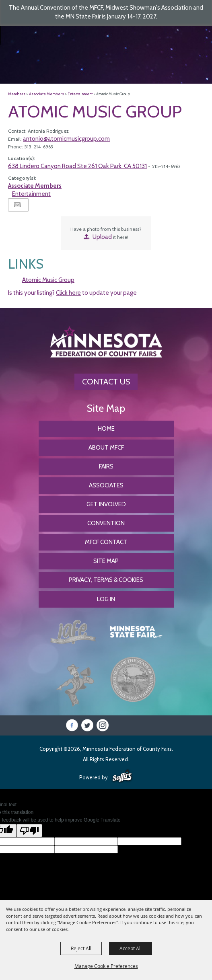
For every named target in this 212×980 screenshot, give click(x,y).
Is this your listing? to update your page (72, 293)
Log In (106, 599)
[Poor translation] (29, 831)
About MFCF (106, 448)
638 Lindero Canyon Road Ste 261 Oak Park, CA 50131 (77, 166)
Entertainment (80, 94)
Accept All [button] (131, 948)
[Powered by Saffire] (122, 777)
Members (17, 94)
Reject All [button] (81, 948)
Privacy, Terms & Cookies (106, 580)
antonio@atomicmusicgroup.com (66, 139)
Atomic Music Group (48, 280)
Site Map (106, 561)
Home (106, 429)
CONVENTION (106, 523)
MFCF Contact (106, 542)
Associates (106, 485)
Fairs (106, 466)
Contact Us (106, 382)
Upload (102, 237)
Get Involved (106, 504)
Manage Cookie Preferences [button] (106, 966)
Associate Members (46, 94)
